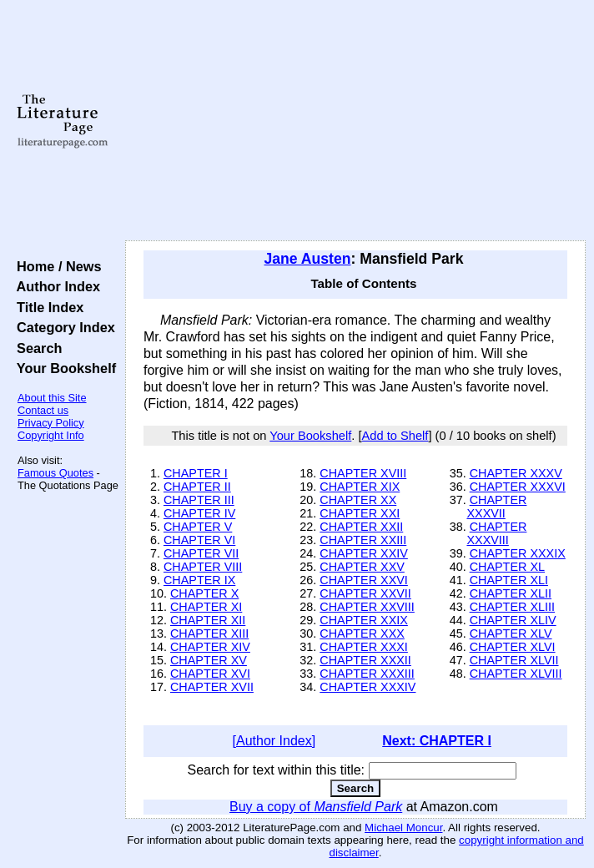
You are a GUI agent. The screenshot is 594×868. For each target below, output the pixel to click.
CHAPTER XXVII (365, 593)
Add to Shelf (395, 436)
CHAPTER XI (206, 607)
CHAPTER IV (199, 513)
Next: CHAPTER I (437, 741)
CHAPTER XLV (511, 633)
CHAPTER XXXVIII (496, 533)
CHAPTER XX (358, 500)
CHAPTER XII (208, 620)
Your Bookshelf (63, 368)
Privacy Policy (51, 423)
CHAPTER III (199, 500)
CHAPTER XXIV (364, 553)
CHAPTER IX (199, 580)
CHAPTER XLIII (512, 607)
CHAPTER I (196, 473)
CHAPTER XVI (210, 674)
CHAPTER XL (507, 567)
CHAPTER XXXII (365, 660)
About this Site (52, 398)
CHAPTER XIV (210, 647)
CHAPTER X (204, 593)
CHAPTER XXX (362, 633)
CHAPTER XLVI (513, 647)
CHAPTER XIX (360, 487)
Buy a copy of (316, 807)
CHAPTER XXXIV (367, 687)
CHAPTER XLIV (513, 620)
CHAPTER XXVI (364, 580)
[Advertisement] (355, 121)
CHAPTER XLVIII (516, 674)
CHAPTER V (198, 527)
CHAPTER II (197, 487)
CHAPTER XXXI (364, 647)
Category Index (62, 327)
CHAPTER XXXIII (367, 674)
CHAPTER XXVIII (367, 607)
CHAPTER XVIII (363, 473)
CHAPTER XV (209, 660)
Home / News (55, 266)
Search (35, 348)
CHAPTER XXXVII (496, 507)
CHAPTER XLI (509, 580)
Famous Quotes (55, 473)
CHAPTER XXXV (516, 473)
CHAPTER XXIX (364, 620)
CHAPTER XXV (362, 567)
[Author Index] (274, 741)
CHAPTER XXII (361, 527)
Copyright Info (51, 435)
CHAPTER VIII (203, 567)
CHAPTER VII (201, 553)
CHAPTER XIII (209, 633)
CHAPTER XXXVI (518, 487)
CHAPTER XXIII (363, 540)
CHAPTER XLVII (514, 660)
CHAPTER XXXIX (518, 553)
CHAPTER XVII (212, 687)
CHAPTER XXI (360, 513)
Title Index (46, 307)
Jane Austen (308, 259)
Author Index (55, 286)
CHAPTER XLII (511, 593)
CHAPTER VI (199, 540)
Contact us (43, 410)
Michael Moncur (403, 828)
